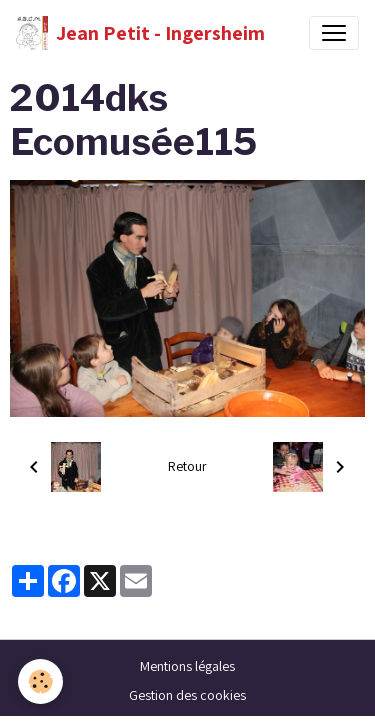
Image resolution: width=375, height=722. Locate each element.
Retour (187, 466)
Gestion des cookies (187, 695)
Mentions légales (187, 666)
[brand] (140, 33)
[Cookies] (40, 681)
